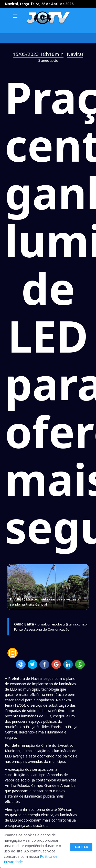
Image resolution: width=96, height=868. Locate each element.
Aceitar (81, 847)
